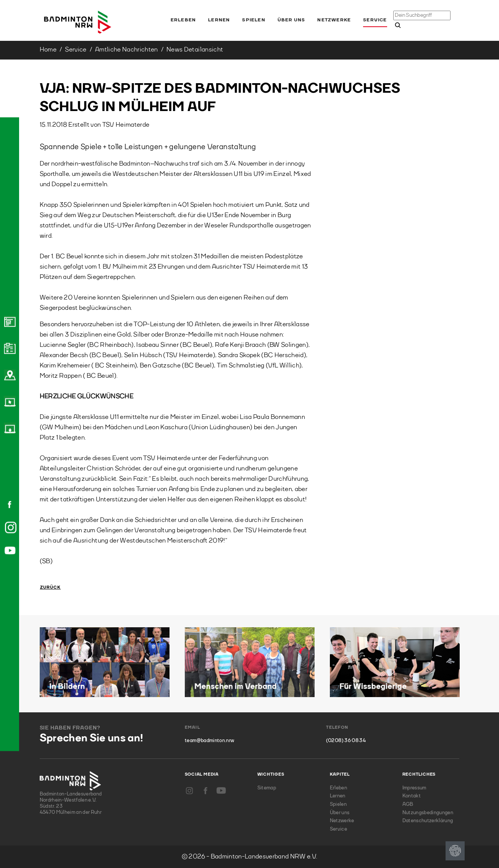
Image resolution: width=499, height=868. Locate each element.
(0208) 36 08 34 (346, 741)
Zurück (51, 588)
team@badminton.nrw (209, 741)
